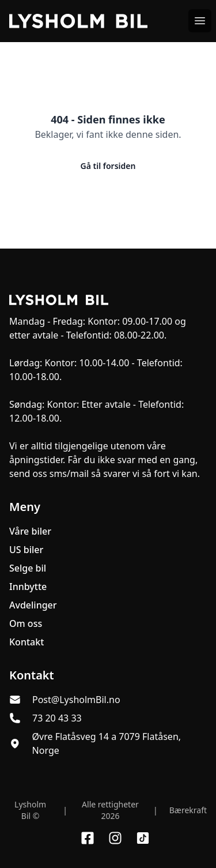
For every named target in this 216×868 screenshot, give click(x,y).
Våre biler (30, 531)
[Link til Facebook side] (88, 838)
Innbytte (28, 587)
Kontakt (26, 642)
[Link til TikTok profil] (143, 838)
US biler (26, 550)
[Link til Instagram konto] (115, 838)
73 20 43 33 (57, 718)
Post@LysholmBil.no (76, 700)
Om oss (26, 623)
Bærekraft (188, 810)
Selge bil (28, 568)
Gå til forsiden (108, 166)
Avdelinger (33, 605)
